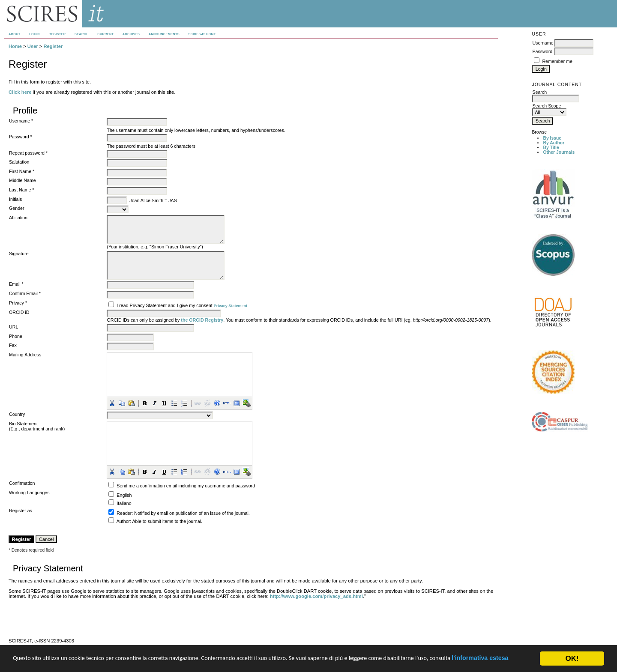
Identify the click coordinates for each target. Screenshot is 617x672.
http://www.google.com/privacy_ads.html (316, 596)
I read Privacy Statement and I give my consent (164, 305)
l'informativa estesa (73, 662)
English (124, 495)
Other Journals (559, 152)
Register (57, 34)
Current (105, 34)
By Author (554, 143)
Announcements (164, 34)
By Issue (552, 138)
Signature (19, 254)
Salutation (19, 162)
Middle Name (22, 180)
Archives (131, 34)
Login (34, 34)
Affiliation (18, 218)
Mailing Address (25, 355)
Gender (17, 208)
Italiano (124, 503)
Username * (21, 121)
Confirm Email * (25, 293)
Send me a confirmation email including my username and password (186, 486)
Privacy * (18, 303)
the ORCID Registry (202, 320)
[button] (112, 403)
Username (543, 43)
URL (13, 327)
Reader (124, 513)
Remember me (557, 61)
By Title (551, 148)
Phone (16, 336)
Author (123, 521)
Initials (15, 199)
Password (542, 51)
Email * (16, 284)
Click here (20, 92)
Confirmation (22, 483)
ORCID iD (19, 312)
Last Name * (22, 190)
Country (17, 414)
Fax (13, 345)
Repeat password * (28, 153)
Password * (21, 137)
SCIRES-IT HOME (202, 34)
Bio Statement (23, 424)
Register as (21, 511)
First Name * (22, 171)
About (15, 34)
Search (82, 34)
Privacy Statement (231, 306)
